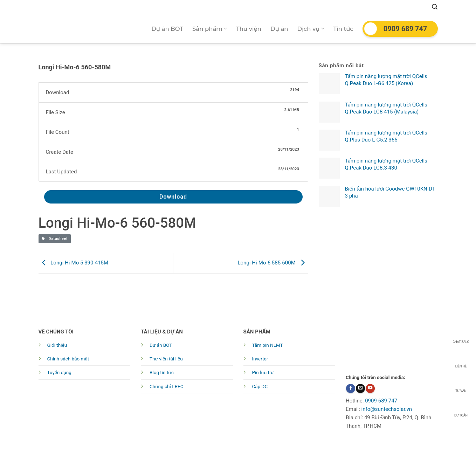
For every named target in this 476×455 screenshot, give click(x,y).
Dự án (279, 29)
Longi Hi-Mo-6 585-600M (273, 263)
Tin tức (343, 29)
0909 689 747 (405, 29)
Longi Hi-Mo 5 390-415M (74, 263)
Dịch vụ (311, 29)
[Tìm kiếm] (435, 7)
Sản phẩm (210, 29)
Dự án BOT (167, 29)
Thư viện (249, 29)
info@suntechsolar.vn (387, 409)
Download (173, 197)
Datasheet (55, 239)
